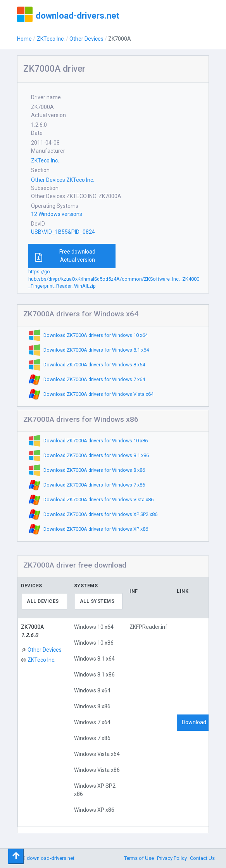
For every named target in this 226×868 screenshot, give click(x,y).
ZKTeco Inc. (51, 39)
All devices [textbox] (43, 601)
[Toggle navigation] (16, 856)
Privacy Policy (172, 858)
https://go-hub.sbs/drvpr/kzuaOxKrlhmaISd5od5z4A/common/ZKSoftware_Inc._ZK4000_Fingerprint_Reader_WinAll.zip (114, 279)
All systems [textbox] (97, 601)
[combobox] (44, 601)
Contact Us (202, 858)
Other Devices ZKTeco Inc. (63, 180)
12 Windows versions (57, 214)
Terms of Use (139, 858)
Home (24, 39)
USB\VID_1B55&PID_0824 (63, 232)
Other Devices (86, 39)
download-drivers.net (78, 16)
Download (194, 722)
